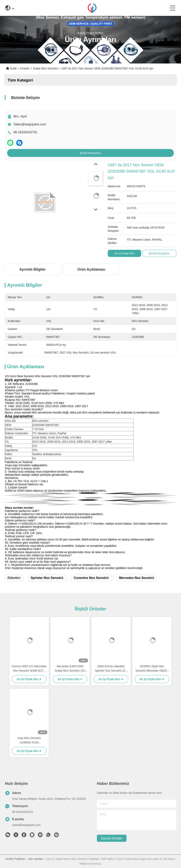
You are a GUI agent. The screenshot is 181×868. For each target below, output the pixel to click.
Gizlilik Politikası (15, 859)
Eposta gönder (112, 838)
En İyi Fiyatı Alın (124, 253)
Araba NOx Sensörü (45, 68)
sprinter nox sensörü (47, 578)
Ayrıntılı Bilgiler (32, 269)
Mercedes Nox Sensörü (137, 578)
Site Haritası (36, 859)
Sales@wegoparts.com (30, 124)
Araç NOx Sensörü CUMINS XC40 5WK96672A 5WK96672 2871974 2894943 (29, 741)
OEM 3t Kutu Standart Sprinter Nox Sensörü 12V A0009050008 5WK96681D (111, 669)
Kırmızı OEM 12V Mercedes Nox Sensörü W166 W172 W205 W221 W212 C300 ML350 (29, 669)
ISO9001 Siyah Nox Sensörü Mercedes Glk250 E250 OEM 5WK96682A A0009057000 (152, 669)
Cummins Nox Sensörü (91, 578)
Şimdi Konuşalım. (91, 153)
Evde (13, 68)
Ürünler (25, 68)
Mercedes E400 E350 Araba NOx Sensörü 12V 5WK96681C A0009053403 (70, 669)
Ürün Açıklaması (91, 269)
